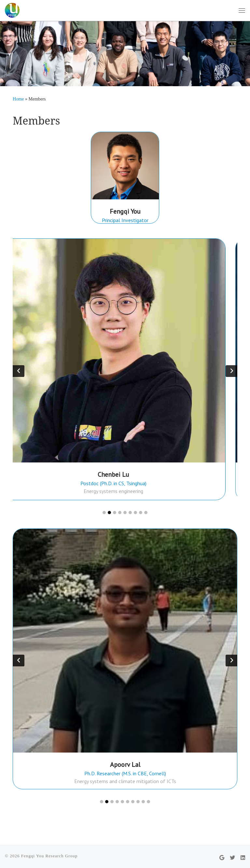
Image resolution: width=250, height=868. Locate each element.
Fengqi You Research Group (49, 855)
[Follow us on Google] (222, 857)
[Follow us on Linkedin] (243, 857)
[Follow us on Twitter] (232, 857)
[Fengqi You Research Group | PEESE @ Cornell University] (12, 9)
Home (18, 99)
